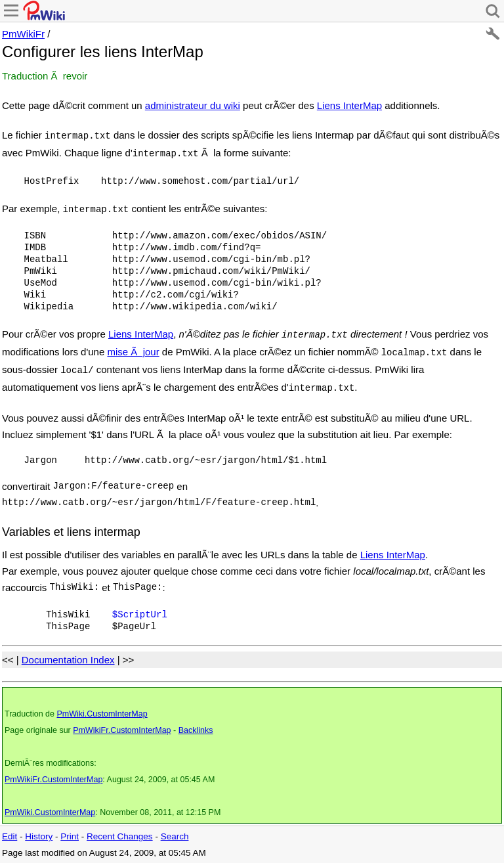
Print (70, 836)
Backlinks (196, 730)
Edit (10, 836)
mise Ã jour (133, 352)
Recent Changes (120, 836)
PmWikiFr (23, 34)
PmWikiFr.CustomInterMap (122, 730)
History (39, 836)
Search (175, 836)
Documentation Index (68, 660)
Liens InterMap (349, 105)
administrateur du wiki (193, 105)
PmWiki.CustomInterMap (102, 714)
